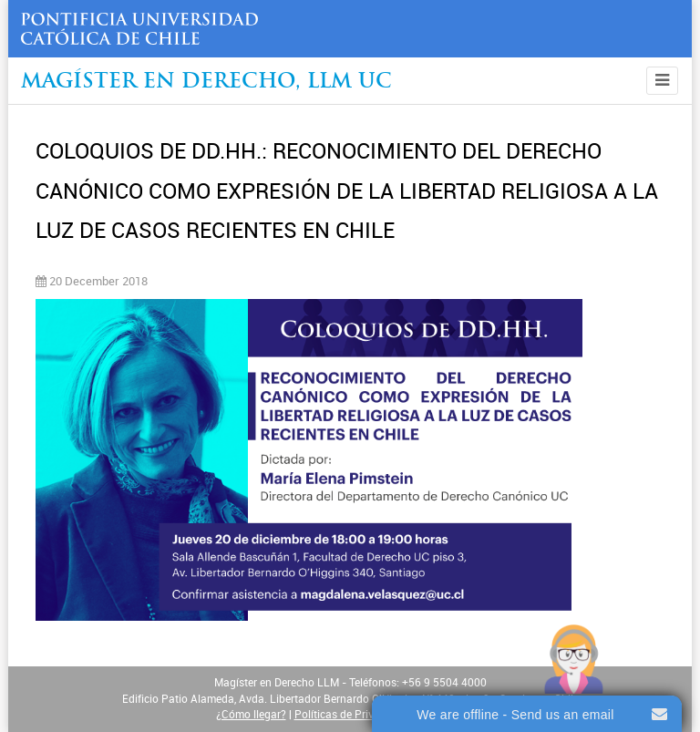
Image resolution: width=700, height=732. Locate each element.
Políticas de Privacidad (351, 715)
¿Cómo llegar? (251, 715)
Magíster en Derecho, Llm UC (206, 82)
